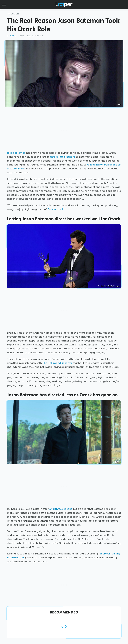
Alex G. (13, 36)
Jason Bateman (16, 153)
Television (13, 14)
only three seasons (61, 509)
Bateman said (56, 209)
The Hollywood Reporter (57, 363)
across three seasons (63, 157)
